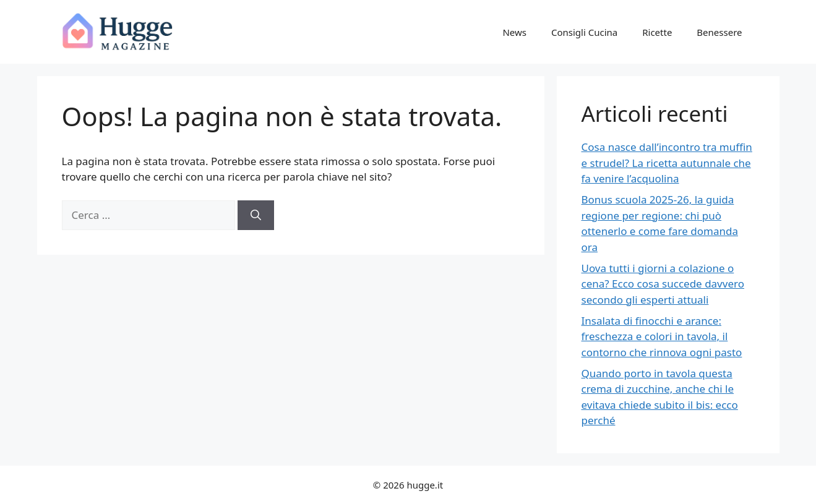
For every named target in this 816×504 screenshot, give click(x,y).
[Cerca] (256, 215)
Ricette (657, 32)
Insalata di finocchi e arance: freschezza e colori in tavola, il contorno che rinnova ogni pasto (662, 336)
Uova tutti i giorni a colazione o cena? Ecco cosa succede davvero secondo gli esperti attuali (663, 284)
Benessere (719, 32)
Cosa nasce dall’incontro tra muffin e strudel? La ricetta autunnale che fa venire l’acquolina (667, 163)
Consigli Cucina (584, 32)
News (514, 32)
